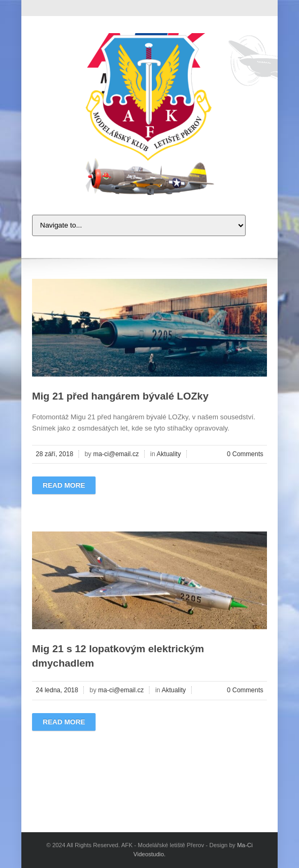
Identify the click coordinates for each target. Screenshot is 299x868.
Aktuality (168, 454)
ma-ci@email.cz (116, 454)
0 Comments (245, 454)
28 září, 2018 (54, 454)
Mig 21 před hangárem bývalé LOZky (120, 396)
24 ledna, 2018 (57, 690)
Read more (64, 485)
